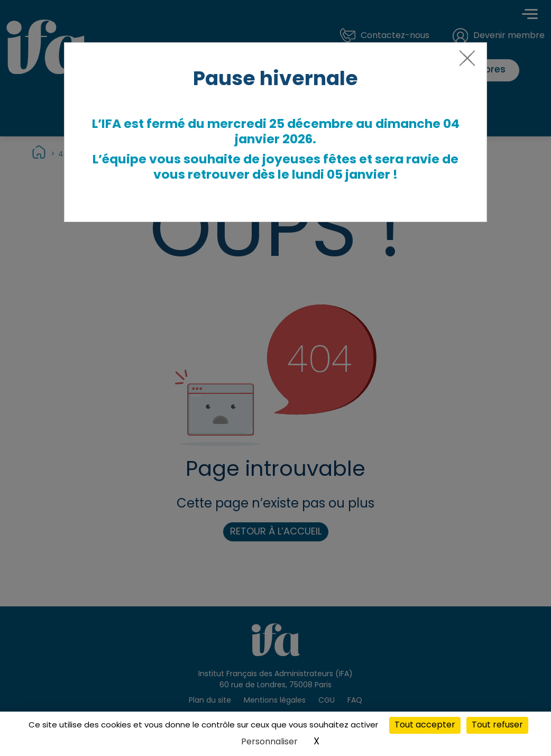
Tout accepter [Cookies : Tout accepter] (425, 725)
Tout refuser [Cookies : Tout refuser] (497, 725)
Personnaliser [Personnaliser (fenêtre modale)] (269, 742)
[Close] (465, 62)
